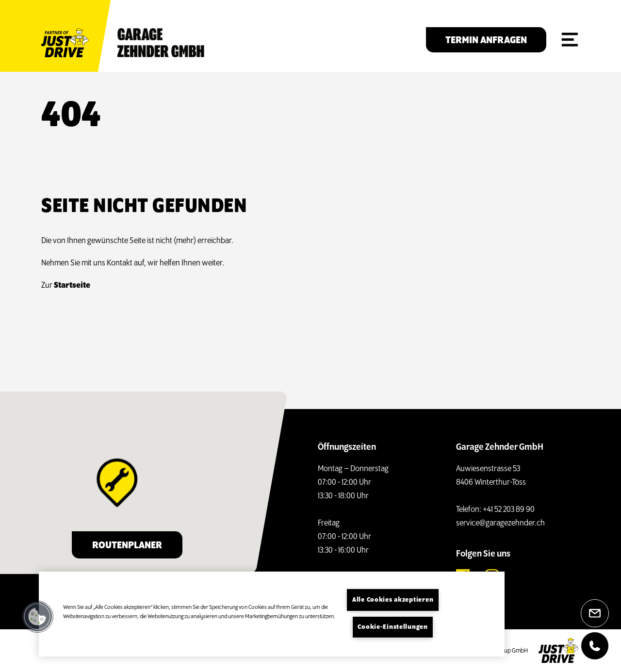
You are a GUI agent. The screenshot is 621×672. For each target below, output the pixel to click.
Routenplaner (127, 546)
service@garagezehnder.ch (500, 523)
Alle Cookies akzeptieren (393, 600)
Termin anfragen (486, 41)
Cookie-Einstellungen (392, 627)
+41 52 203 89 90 (509, 510)
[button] (37, 617)
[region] (272, 614)
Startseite (67, 286)
